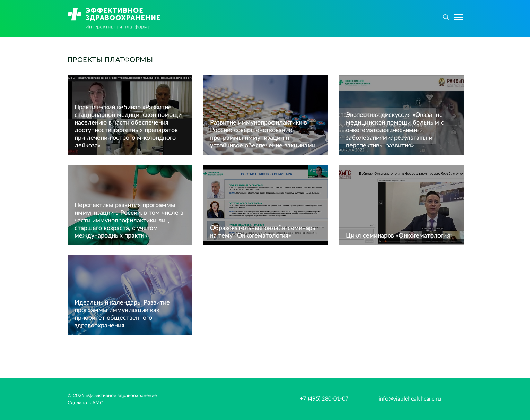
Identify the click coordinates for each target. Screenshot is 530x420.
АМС (98, 403)
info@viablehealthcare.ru (410, 399)
